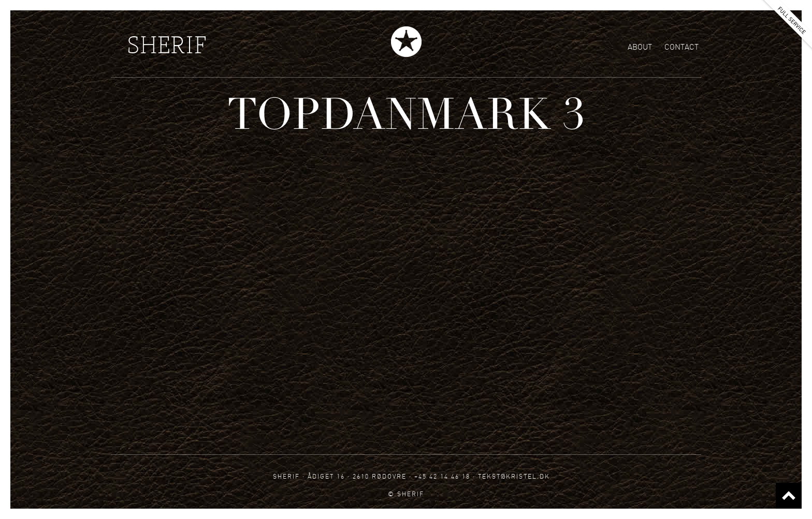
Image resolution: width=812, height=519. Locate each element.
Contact (682, 47)
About (640, 47)
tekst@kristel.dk (514, 476)
